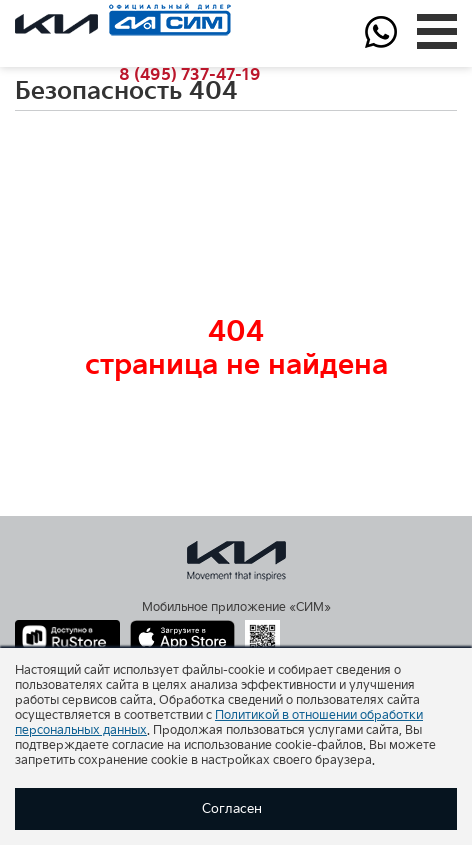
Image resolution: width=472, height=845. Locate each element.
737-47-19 (190, 75)
